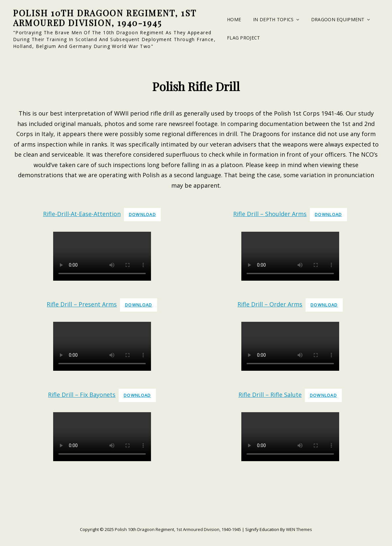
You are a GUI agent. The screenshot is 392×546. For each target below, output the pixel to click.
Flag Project (243, 38)
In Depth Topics (273, 19)
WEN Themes (299, 529)
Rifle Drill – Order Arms (270, 304)
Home (234, 19)
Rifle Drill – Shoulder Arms (270, 214)
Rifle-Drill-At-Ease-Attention (82, 214)
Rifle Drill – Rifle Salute (270, 395)
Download (142, 214)
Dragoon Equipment (338, 19)
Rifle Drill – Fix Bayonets (82, 395)
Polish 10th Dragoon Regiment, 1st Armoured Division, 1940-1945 (105, 18)
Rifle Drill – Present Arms (82, 304)
